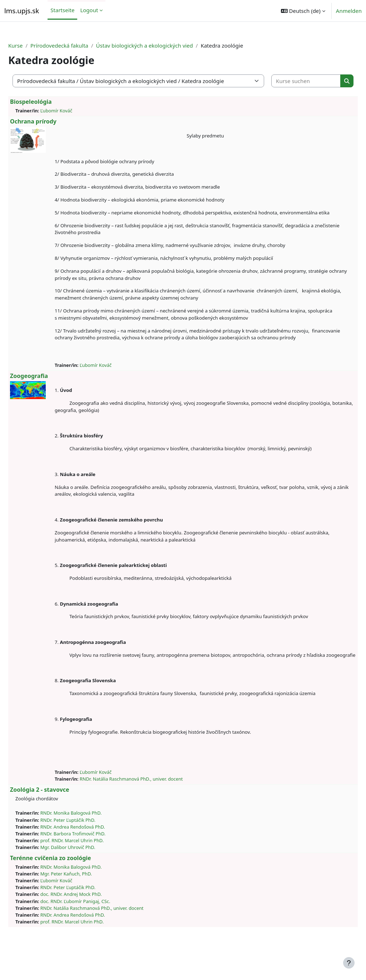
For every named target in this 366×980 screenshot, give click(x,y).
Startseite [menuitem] (62, 10)
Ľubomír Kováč (73, 111)
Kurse (33, 45)
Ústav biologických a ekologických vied (162, 45)
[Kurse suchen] (293, 81)
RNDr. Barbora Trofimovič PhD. (90, 855)
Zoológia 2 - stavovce (57, 811)
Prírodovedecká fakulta (76, 45)
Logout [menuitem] (89, 10)
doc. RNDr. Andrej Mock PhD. (88, 916)
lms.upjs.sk (22, 11)
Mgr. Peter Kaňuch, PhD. (83, 895)
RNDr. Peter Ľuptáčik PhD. (85, 841)
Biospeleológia (48, 102)
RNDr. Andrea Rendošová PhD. (90, 848)
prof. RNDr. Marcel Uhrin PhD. (89, 862)
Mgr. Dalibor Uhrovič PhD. (85, 869)
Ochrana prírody (50, 121)
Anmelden (349, 11)
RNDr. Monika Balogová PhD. (88, 834)
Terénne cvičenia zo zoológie (68, 879)
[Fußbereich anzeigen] (349, 963)
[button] (303, 11)
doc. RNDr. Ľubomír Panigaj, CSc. (93, 922)
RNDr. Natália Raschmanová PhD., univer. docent (149, 800)
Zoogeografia (46, 390)
